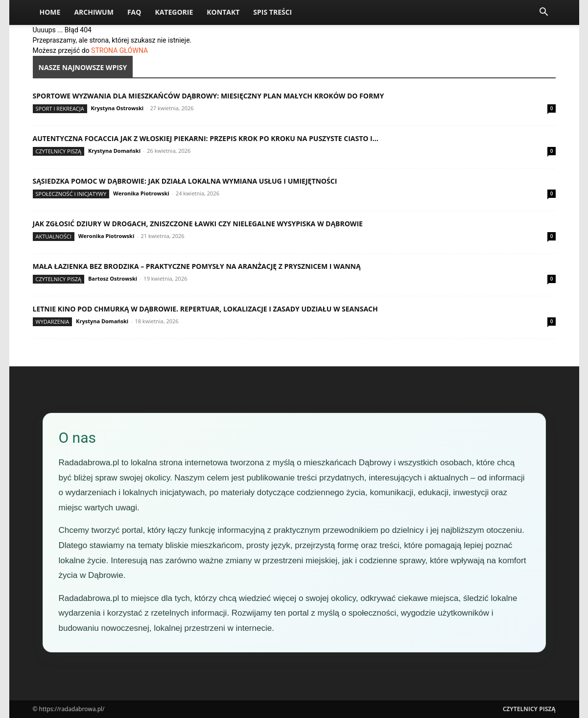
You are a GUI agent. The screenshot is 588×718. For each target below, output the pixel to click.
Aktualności (54, 236)
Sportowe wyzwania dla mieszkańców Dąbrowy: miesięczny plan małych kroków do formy (209, 96)
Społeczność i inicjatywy (71, 194)
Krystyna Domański (114, 151)
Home (50, 12)
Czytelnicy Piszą (59, 151)
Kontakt (223, 12)
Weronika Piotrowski (141, 193)
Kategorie (174, 12)
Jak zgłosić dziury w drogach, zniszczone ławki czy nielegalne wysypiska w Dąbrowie (198, 224)
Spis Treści (272, 12)
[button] (544, 13)
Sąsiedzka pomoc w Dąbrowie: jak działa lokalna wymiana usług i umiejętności (185, 181)
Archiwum (94, 12)
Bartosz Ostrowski (113, 278)
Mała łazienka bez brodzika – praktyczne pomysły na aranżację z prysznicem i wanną (197, 266)
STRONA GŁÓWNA (119, 50)
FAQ (134, 12)
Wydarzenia (53, 322)
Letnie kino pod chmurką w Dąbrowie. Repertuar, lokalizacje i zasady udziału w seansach (205, 309)
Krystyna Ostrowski (118, 108)
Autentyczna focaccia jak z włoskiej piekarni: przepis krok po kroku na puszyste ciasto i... (206, 138)
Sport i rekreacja (60, 108)
